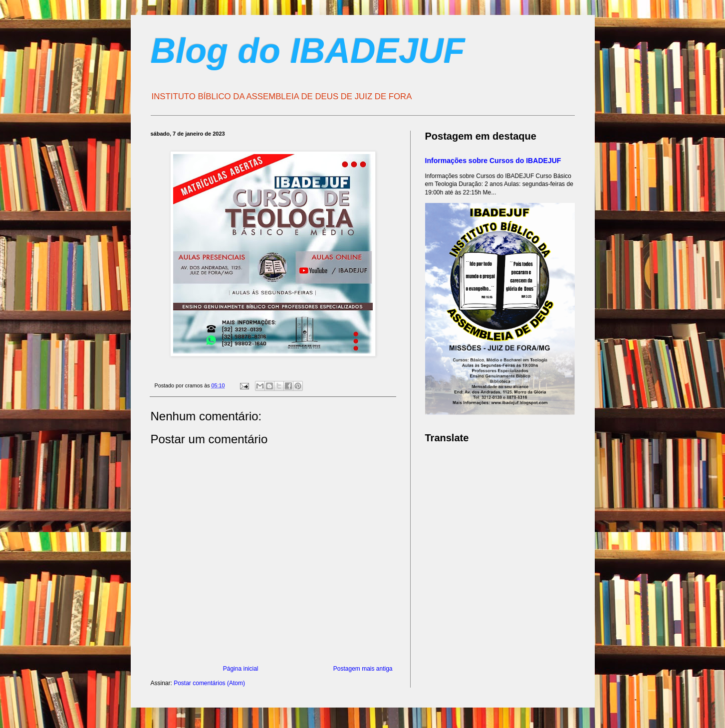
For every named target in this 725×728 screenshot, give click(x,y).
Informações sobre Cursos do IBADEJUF (493, 161)
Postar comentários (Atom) (209, 683)
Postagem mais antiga (363, 669)
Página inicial (241, 669)
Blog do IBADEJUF (308, 51)
